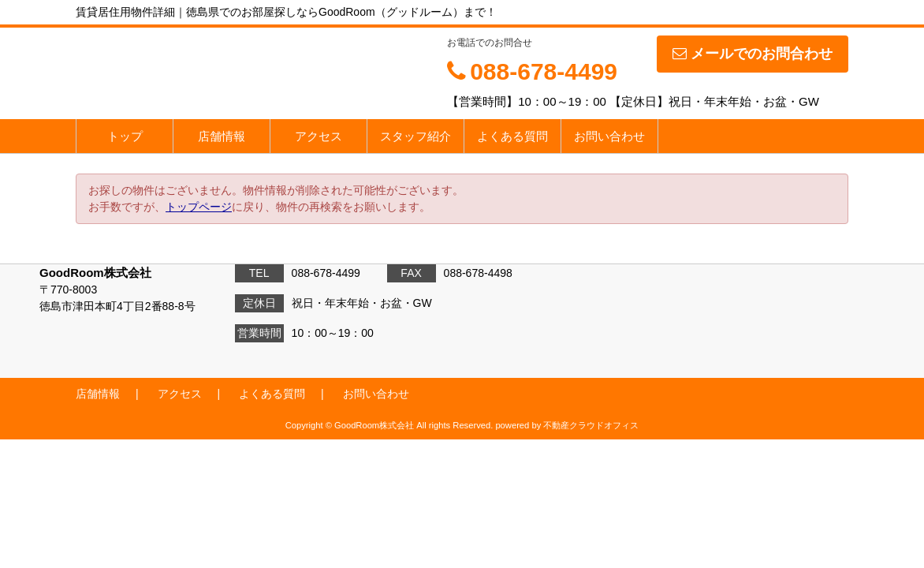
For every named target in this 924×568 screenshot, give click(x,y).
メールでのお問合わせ (753, 54)
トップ (125, 136)
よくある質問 (512, 136)
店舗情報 (222, 136)
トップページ (199, 207)
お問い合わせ (609, 136)
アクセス (319, 136)
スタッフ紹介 (415, 136)
